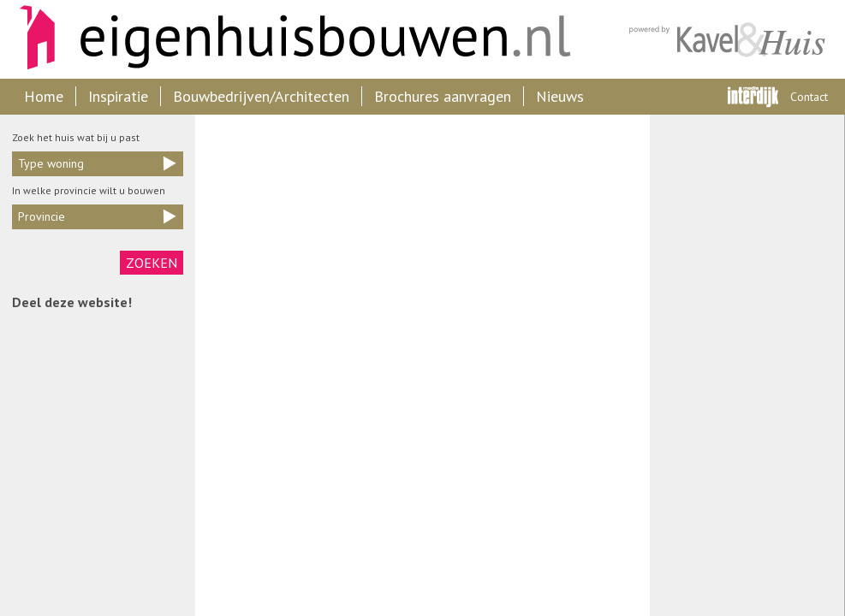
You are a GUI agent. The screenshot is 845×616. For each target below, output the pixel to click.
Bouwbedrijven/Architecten (261, 96)
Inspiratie (118, 96)
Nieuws (560, 96)
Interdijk (753, 97)
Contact (809, 97)
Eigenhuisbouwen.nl (287, 39)
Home (44, 96)
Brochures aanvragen (443, 96)
